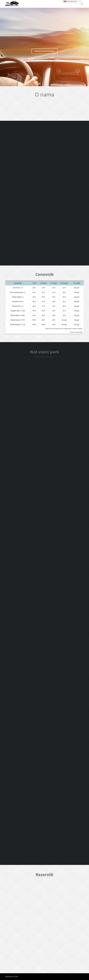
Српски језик (70, 2)
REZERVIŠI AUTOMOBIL (44, 51)
